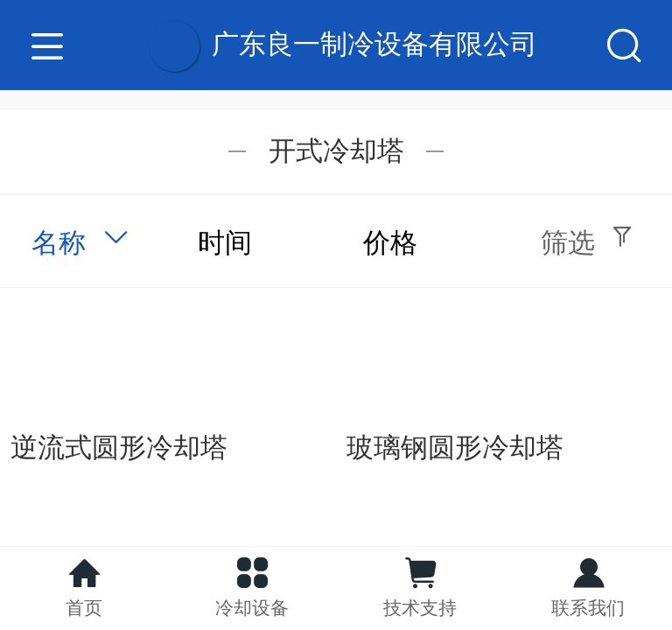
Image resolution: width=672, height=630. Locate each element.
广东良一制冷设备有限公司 (374, 44)
